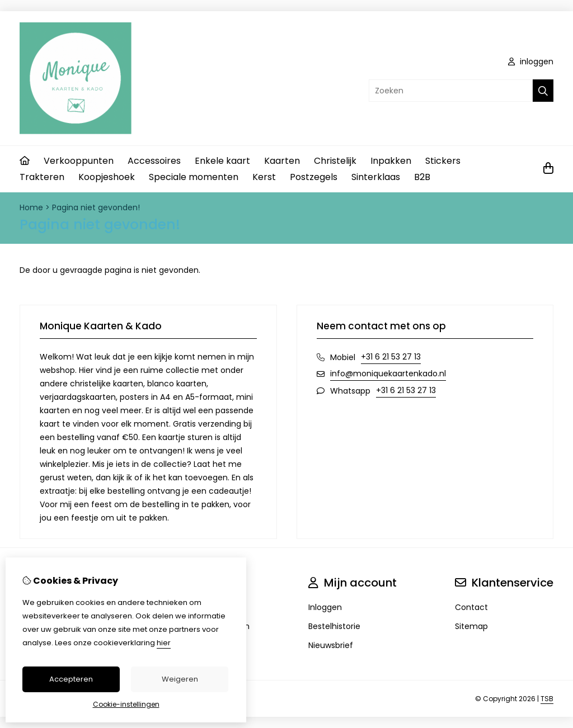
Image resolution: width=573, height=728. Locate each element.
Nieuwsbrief (331, 645)
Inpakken (391, 161)
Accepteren (71, 679)
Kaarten (282, 161)
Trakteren (42, 177)
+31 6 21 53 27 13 (391, 357)
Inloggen (325, 607)
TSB (547, 699)
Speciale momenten (194, 177)
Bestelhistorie (334, 626)
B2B (422, 177)
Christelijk (335, 161)
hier (164, 643)
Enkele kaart (222, 161)
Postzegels (314, 177)
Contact (471, 607)
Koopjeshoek (107, 177)
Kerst (264, 177)
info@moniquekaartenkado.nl (388, 374)
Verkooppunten (79, 161)
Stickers (443, 161)
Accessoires (154, 161)
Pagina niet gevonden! (96, 207)
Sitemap (471, 626)
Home (31, 207)
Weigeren (180, 679)
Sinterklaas (376, 177)
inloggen (531, 62)
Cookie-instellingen (126, 704)
